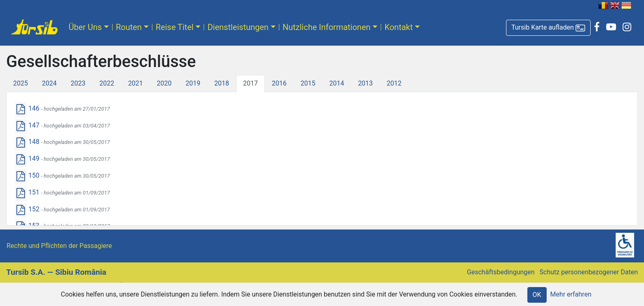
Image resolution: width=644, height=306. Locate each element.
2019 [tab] (193, 83)
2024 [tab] (49, 83)
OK (537, 295)
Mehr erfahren (571, 294)
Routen (129, 27)
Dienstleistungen (238, 27)
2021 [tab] (136, 83)
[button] (548, 28)
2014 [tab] (337, 83)
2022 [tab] (107, 83)
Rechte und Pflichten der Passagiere (59, 246)
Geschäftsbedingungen (501, 272)
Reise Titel (175, 27)
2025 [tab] (21, 83)
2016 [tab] (279, 83)
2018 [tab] (222, 83)
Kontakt (399, 27)
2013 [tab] (366, 83)
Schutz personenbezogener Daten (589, 272)
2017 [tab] (251, 83)
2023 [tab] (78, 83)
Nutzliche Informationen (327, 27)
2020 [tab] (164, 83)
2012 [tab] (394, 83)
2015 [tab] (308, 83)
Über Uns (85, 27)
